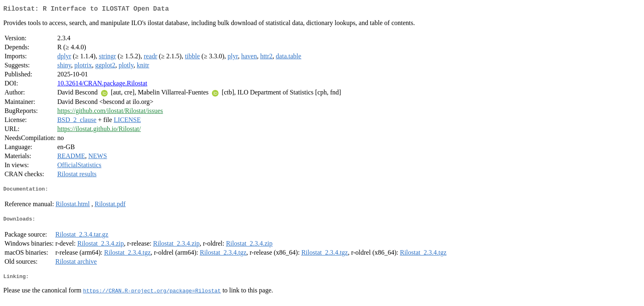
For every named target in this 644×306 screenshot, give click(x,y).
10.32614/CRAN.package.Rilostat (102, 85)
